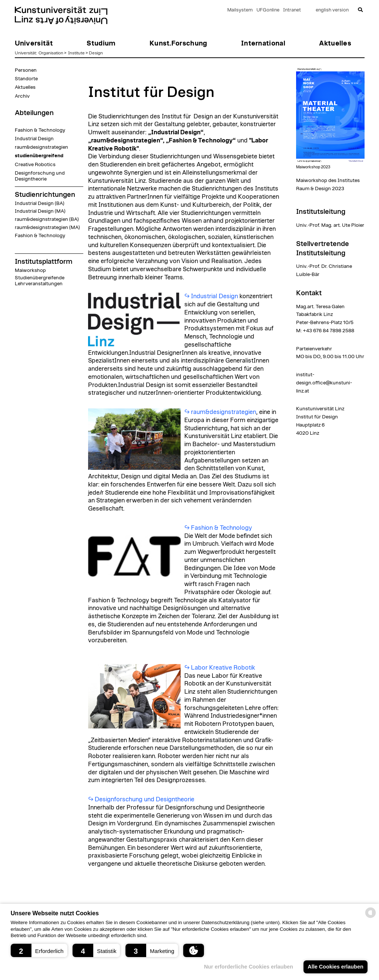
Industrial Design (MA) (40, 211)
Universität (25, 53)
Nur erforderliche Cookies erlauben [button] (249, 967)
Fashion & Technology (40, 130)
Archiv (22, 96)
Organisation (51, 53)
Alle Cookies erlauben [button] (335, 967)
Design (96, 53)
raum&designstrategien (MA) (47, 228)
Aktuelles (25, 87)
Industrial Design (34, 139)
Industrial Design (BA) (40, 203)
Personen (26, 70)
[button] (39, 950)
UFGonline (268, 10)
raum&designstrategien (41, 147)
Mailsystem (240, 10)
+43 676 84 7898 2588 (328, 331)
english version (332, 10)
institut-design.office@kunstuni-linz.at (324, 383)
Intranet (292, 10)
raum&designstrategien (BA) (47, 219)
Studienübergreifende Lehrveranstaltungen (40, 281)
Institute (76, 53)
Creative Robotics (35, 165)
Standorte (26, 79)
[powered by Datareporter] (370, 917)
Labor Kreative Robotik (223, 668)
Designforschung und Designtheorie (40, 176)
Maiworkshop (30, 270)
